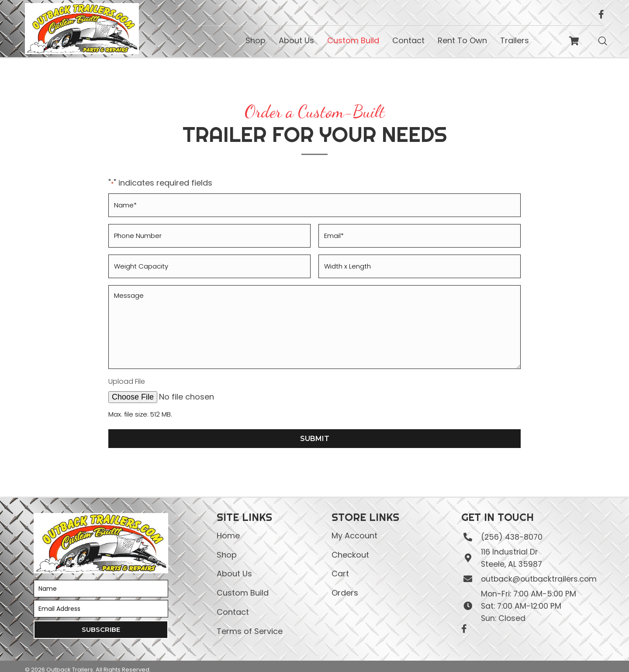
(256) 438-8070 (510, 528)
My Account (354, 527)
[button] (101, 621)
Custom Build (243, 584)
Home (228, 527)
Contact (233, 603)
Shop (227, 546)
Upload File (127, 373)
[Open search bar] (603, 41)
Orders (345, 584)
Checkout (350, 546)
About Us (234, 565)
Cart (340, 565)
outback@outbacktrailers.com (538, 570)
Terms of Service (250, 622)
